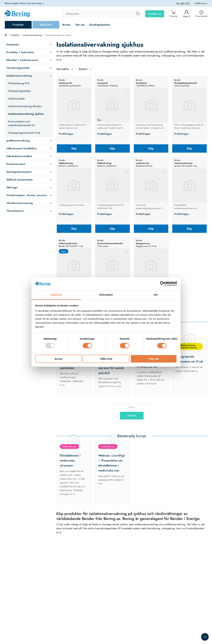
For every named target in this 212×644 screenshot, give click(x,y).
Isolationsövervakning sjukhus (58, 35)
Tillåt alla (154, 359)
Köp (74, 148)
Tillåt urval (106, 359)
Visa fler (132, 415)
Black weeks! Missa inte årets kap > (24, 3)
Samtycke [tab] (56, 295)
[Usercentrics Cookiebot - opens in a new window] (162, 284)
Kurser (67, 25)
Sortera (86, 69)
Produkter (18, 25)
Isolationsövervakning (32, 35)
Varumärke (65, 69)
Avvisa (58, 359)
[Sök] (138, 14)
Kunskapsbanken (100, 25)
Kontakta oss (155, 14)
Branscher (46, 25)
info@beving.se (201, 3)
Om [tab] (156, 295)
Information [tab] (106, 295)
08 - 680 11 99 (183, 3)
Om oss (80, 25)
